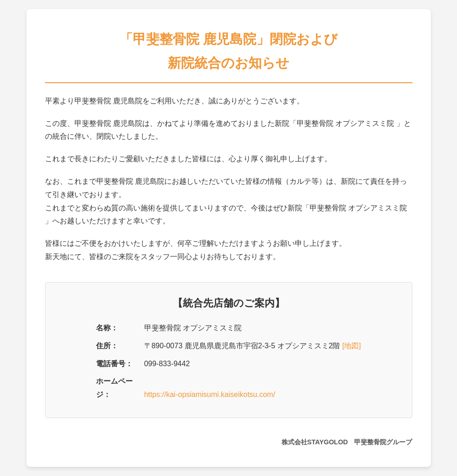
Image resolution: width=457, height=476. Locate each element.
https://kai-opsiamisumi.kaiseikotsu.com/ (210, 394)
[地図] (352, 346)
